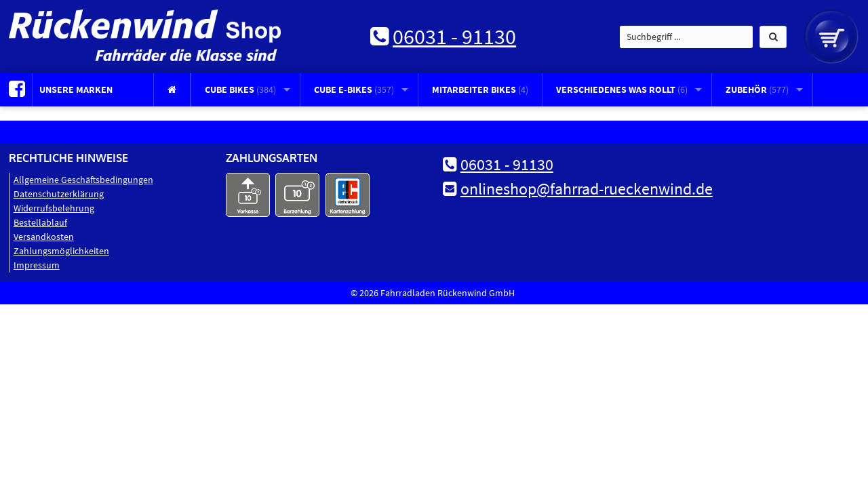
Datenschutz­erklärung (59, 194)
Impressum (37, 265)
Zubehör (757, 89)
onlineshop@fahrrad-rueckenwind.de (587, 189)
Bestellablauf (40, 222)
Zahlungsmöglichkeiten (61, 251)
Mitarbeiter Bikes (480, 89)
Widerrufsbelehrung (54, 208)
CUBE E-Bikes (354, 89)
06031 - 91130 (454, 37)
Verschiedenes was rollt (622, 89)
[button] (773, 37)
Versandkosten (44, 237)
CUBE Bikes (240, 89)
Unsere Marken (76, 89)
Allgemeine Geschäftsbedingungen (83, 180)
